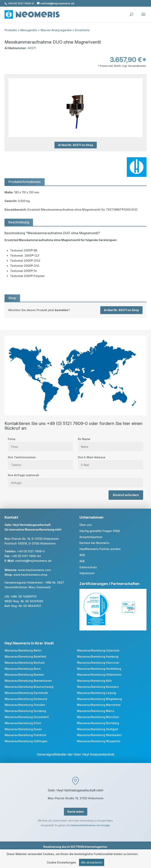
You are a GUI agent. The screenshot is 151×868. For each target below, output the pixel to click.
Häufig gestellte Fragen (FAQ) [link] (100, 531)
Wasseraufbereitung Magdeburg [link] (99, 699)
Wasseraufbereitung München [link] (98, 717)
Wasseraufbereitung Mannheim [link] (99, 705)
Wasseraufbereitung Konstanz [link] (98, 687)
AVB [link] (82, 555)
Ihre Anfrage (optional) (75, 479)
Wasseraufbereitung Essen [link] (23, 729)
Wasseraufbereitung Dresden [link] (25, 705)
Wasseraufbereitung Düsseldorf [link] (27, 717)
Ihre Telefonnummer (41, 461)
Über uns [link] (86, 525)
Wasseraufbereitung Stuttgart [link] (97, 729)
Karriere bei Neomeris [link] (94, 543)
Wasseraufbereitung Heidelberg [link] (99, 669)
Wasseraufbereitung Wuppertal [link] (99, 741)
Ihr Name (110, 443)
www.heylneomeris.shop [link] (30, 575)
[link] (75, 310)
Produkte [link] (11, 30)
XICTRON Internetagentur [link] (89, 847)
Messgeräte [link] (29, 30)
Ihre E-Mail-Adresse (110, 461)
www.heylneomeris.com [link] (34, 570)
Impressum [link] (87, 573)
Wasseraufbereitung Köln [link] (94, 681)
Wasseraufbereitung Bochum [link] (25, 663)
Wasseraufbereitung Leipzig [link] (96, 693)
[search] (131, 13)
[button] (143, 17)
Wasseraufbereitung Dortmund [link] (26, 699)
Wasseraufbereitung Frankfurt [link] (25, 735)
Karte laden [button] (76, 812)
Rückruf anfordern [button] (126, 495)
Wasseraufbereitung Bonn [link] (23, 669)
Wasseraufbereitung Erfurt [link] (23, 723)
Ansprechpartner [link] (91, 537)
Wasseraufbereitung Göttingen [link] (26, 741)
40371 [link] (32, 48)
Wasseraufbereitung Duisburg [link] (25, 711)
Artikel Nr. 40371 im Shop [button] (76, 145)
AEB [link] (82, 561)
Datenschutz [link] (88, 567)
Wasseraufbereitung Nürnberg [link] (98, 723)
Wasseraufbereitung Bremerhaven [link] (28, 681)
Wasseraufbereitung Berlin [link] (23, 650)
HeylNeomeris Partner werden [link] (100, 549)
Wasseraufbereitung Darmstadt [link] (26, 693)
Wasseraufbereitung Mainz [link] (96, 711)
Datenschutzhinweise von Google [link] (90, 825)
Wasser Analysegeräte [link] (56, 30)
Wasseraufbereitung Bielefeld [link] (25, 656)
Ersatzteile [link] (82, 30)
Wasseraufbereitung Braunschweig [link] (29, 687)
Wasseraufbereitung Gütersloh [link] (98, 650)
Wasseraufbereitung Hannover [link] (98, 663)
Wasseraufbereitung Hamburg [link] (98, 656)
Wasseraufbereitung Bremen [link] (24, 675)
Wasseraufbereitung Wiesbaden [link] (99, 735)
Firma (41, 443)
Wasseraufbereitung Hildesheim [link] (99, 675)
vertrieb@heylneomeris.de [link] (33, 561)
